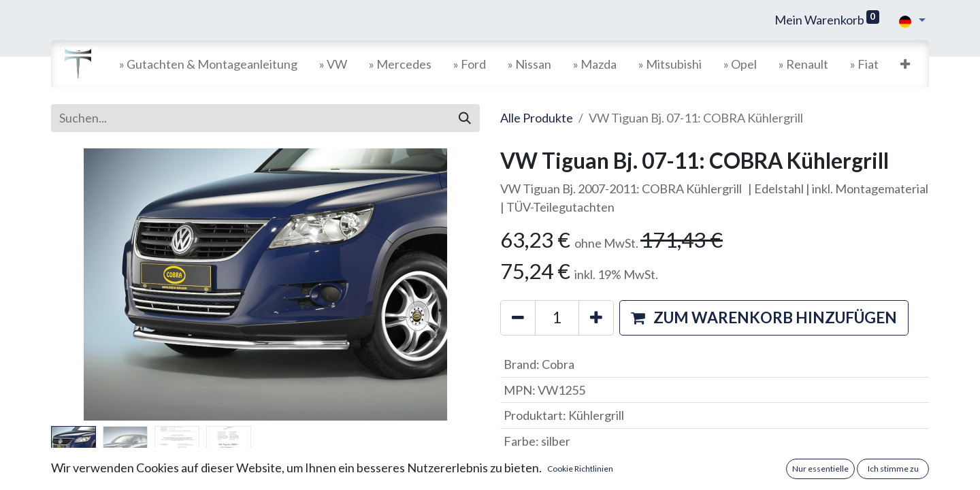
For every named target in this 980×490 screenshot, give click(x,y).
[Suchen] (465, 118)
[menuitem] (208, 64)
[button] (905, 64)
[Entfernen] (518, 318)
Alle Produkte (537, 118)
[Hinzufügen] (596, 318)
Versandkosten (559, 475)
